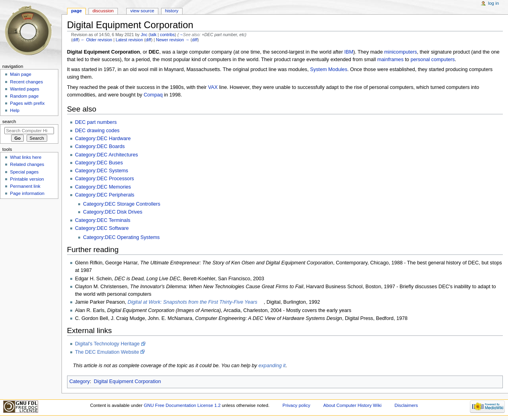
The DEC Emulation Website (107, 352)
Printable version (27, 179)
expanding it (272, 366)
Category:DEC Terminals (103, 220)
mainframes (390, 60)
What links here (26, 157)
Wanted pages (24, 89)
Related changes (27, 164)
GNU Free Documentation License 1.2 (182, 405)
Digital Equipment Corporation (127, 381)
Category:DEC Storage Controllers (122, 204)
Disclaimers (406, 405)
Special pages (24, 172)
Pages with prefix (27, 103)
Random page (24, 96)
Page (76, 11)
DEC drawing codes (97, 131)
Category (80, 381)
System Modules (329, 69)
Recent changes (26, 82)
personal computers (432, 60)
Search (9, 121)
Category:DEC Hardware (103, 139)
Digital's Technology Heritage (107, 344)
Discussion (103, 11)
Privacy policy (296, 405)
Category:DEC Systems (102, 171)
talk (153, 35)
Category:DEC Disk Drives (113, 212)
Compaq (153, 95)
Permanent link (25, 186)
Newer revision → (173, 40)
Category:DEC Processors (105, 179)
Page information (27, 193)
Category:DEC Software (102, 228)
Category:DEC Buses (99, 163)
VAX (213, 87)
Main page (21, 74)
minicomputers (401, 52)
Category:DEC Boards (100, 146)
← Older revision (96, 40)
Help (15, 110)
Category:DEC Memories (103, 187)
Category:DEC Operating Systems (121, 237)
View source (142, 11)
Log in (494, 3)
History (172, 11)
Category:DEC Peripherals (105, 195)
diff (75, 40)
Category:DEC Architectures (107, 155)
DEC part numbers (96, 122)
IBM (349, 52)
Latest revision (129, 40)
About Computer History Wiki (353, 405)
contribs (167, 35)
